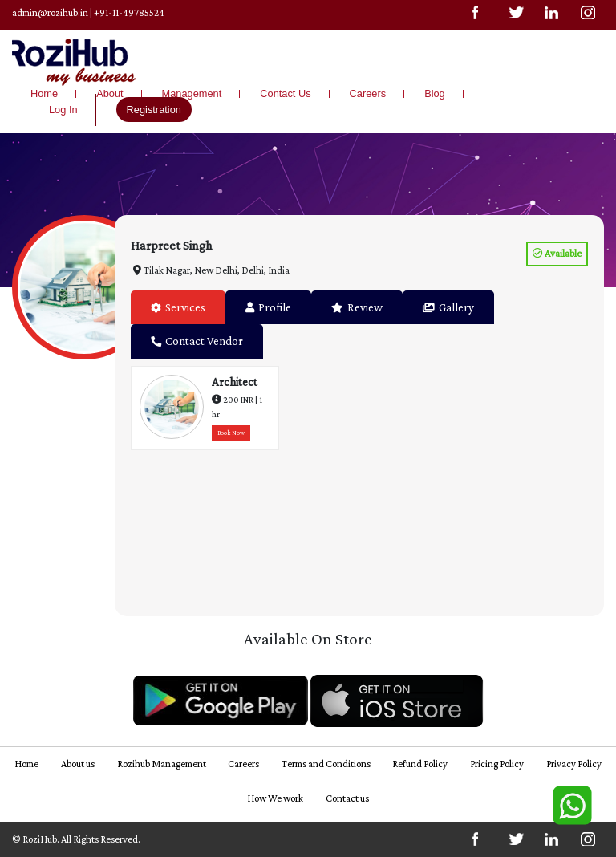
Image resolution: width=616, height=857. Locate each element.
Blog (435, 93)
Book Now (231, 433)
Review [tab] (357, 307)
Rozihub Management (162, 764)
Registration (154, 110)
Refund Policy (420, 764)
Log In (63, 110)
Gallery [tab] (448, 307)
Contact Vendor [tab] (197, 341)
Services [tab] (178, 307)
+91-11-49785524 (129, 13)
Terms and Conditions (326, 764)
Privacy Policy (574, 764)
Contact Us (285, 93)
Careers (368, 93)
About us (78, 764)
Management (192, 93)
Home (44, 93)
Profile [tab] (268, 307)
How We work (275, 798)
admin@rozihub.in (50, 13)
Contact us (347, 798)
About (109, 93)
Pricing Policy (497, 764)
